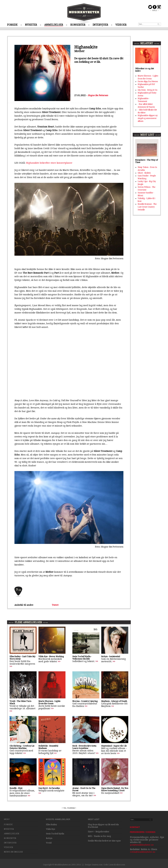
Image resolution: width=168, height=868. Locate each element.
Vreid (49, 843)
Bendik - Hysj (16, 788)
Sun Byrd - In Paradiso (49, 788)
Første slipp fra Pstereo (148, 81)
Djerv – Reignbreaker (99, 832)
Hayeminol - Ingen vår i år (114, 746)
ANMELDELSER (54, 25)
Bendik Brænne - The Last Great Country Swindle (147, 207)
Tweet (55, 605)
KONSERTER (78, 25)
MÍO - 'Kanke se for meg (99, 836)
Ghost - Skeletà (144, 173)
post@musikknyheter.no (142, 845)
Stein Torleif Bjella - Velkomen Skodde (82, 658)
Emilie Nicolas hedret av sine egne (104, 841)
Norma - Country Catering (85, 701)
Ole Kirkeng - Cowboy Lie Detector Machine (22, 747)
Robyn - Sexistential (111, 656)
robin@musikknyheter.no (143, 852)
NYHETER (31, 25)
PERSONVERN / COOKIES (143, 832)
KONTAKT (135, 827)
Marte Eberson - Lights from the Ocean (49, 702)
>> (11, 666)
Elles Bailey (51, 824)
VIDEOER (121, 25)
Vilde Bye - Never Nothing (51, 656)
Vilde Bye (51, 829)
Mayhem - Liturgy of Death (114, 701)
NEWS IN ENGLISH (13, 852)
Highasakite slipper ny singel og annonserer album (148, 118)
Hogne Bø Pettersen (98, 95)
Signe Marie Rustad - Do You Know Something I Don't (115, 789)
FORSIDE (12, 25)
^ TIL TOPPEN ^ (69, 808)
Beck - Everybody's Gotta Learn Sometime (84, 747)
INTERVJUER (100, 25)
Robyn (49, 838)
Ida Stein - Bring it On (148, 90)
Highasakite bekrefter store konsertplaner (49, 163)
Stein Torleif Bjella (55, 834)
